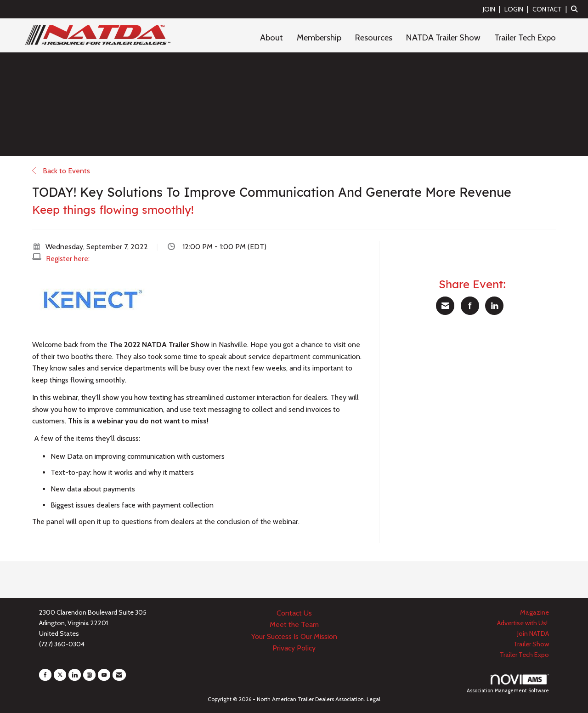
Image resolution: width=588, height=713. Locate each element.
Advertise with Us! (523, 623)
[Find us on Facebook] (45, 675)
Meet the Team (294, 625)
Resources (374, 37)
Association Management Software (508, 684)
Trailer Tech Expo (525, 37)
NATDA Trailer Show (443, 37)
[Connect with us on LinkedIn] (75, 675)
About (271, 37)
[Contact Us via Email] (119, 675)
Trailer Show (531, 644)
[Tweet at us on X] (60, 675)
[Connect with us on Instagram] (89, 675)
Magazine (534, 612)
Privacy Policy (294, 648)
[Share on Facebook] (470, 306)
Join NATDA (533, 633)
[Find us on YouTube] (104, 675)
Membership (319, 37)
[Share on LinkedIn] (494, 306)
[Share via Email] (445, 306)
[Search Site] (576, 9)
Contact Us (294, 613)
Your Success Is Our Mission (294, 636)
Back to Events (61, 171)
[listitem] (493, 9)
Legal (373, 699)
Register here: (68, 259)
